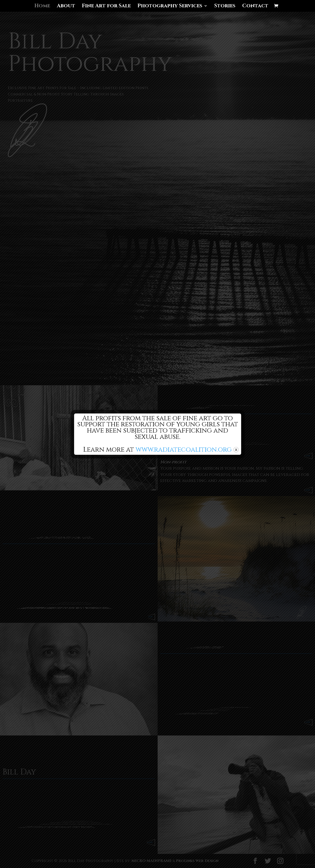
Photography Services (170, 7)
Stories (225, 7)
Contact (255, 7)
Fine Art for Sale (106, 7)
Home (42, 7)
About (66, 7)
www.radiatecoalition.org (184, 450)
